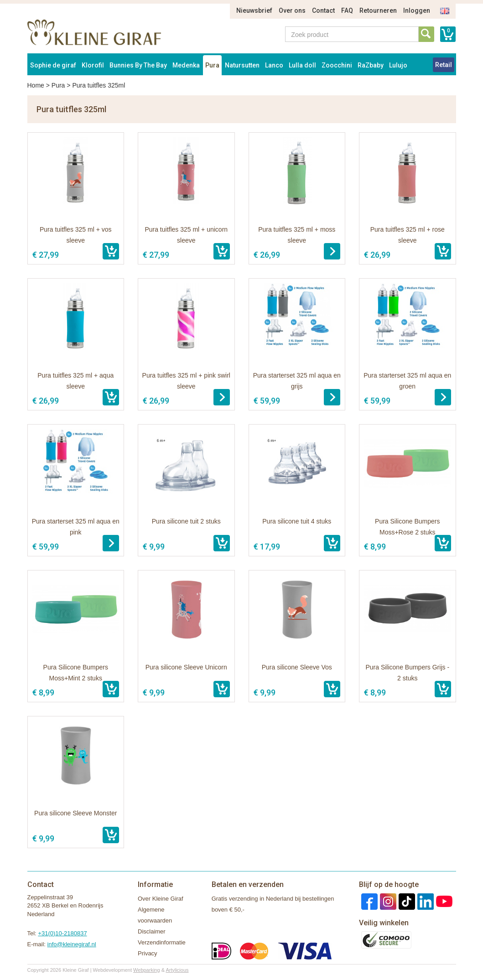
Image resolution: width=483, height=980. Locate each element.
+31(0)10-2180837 (62, 933)
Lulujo (398, 65)
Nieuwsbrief (254, 10)
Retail (444, 65)
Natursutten (242, 65)
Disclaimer (152, 931)
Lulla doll (302, 65)
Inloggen (417, 10)
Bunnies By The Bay (138, 65)
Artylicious (177, 970)
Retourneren (378, 10)
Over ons (292, 10)
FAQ (347, 10)
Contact (323, 10)
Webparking (147, 970)
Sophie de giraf (53, 65)
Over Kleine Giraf (161, 899)
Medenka (186, 65)
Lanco (274, 65)
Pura (212, 65)
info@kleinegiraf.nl (72, 944)
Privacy (148, 953)
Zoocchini (337, 65)
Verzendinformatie (162, 942)
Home (36, 85)
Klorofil (93, 65)
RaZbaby (371, 65)
